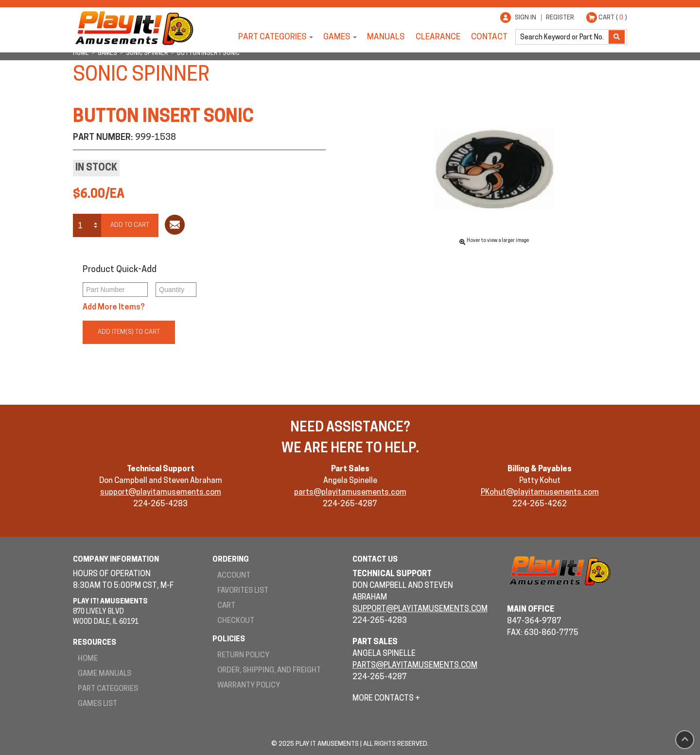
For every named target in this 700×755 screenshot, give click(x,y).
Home (88, 659)
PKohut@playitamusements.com (540, 493)
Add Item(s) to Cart (129, 332)
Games (337, 37)
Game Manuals (105, 674)
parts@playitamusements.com (350, 493)
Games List (97, 704)
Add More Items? (114, 308)
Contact (489, 37)
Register (560, 18)
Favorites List (243, 591)
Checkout (236, 621)
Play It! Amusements (134, 28)
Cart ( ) (613, 18)
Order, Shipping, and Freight (269, 671)
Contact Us (375, 560)
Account (234, 576)
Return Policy (243, 656)
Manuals (386, 37)
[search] (563, 37)
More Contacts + (386, 699)
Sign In (525, 18)
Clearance (438, 37)
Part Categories (272, 37)
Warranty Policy (249, 686)
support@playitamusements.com (161, 493)
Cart (226, 606)
